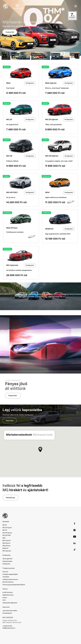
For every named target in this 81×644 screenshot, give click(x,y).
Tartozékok (6, 577)
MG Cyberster (7, 551)
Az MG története (8, 592)
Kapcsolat (10, 421)
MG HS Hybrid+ (7, 533)
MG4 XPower (6, 546)
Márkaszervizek (43, 435)
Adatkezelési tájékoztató (10, 603)
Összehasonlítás (7, 561)
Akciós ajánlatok (7, 559)
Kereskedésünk (7, 613)
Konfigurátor (30, 83)
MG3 (4, 538)
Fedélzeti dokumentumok (10, 579)
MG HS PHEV (7, 535)
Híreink (5, 598)
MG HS (5, 530)
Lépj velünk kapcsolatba (10, 611)
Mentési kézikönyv (8, 582)
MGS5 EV (5, 548)
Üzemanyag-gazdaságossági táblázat (14, 585)
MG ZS (5, 525)
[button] (40, 450)
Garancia (5, 572)
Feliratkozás (10, 498)
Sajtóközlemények (8, 595)
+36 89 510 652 (7, 626)
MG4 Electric (6, 543)
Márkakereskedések (19, 435)
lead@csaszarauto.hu (9, 628)
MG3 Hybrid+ (7, 541)
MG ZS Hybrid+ (7, 528)
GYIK (4, 600)
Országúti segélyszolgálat (10, 574)
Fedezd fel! (10, 32)
